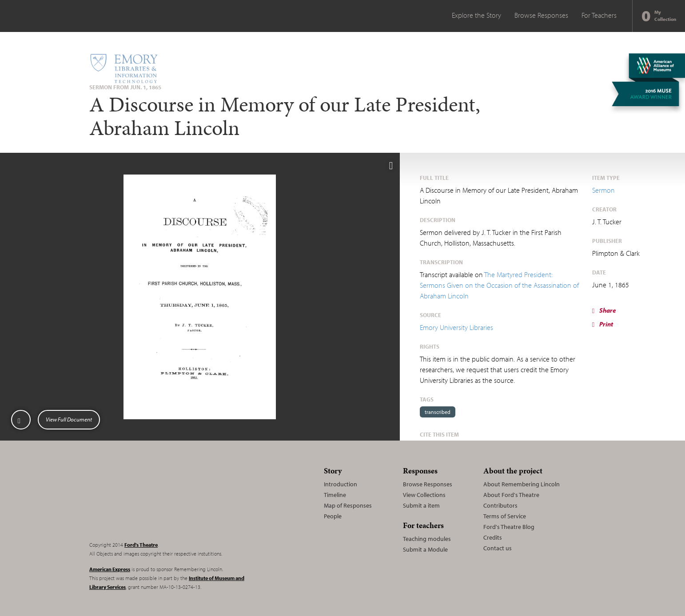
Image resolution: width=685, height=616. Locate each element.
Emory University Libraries (456, 327)
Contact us (498, 548)
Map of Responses (348, 505)
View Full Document (69, 419)
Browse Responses (541, 15)
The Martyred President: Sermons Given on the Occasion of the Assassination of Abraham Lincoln (499, 285)
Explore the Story (476, 15)
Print (603, 324)
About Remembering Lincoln (522, 484)
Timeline (335, 495)
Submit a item (421, 505)
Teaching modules (427, 539)
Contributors (500, 505)
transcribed (438, 412)
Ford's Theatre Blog (509, 527)
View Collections (424, 495)
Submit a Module (425, 549)
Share (604, 310)
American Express (110, 569)
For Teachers (599, 15)
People (333, 516)
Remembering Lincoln (145, 498)
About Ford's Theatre (511, 495)
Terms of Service (505, 516)
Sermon (603, 190)
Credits (493, 537)
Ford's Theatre (141, 545)
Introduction (341, 484)
